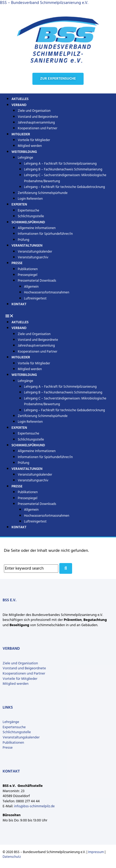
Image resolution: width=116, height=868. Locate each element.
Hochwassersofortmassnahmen (47, 293)
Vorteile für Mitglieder (34, 140)
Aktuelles (20, 322)
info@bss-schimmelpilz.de (34, 806)
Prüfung (24, 463)
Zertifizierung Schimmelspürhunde (43, 193)
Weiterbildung (24, 152)
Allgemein (31, 287)
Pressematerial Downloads (37, 281)
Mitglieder (21, 134)
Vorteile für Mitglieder (20, 679)
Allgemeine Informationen (37, 228)
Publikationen (28, 269)
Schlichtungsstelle (31, 440)
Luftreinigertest (35, 299)
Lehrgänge (25, 158)
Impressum (96, 852)
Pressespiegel (28, 275)
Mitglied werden (30, 369)
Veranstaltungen (27, 246)
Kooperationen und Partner (37, 128)
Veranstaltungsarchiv (33, 257)
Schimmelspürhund (28, 222)
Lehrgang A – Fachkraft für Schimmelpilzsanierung (60, 164)
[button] (58, 316)
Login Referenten (30, 199)
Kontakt (19, 304)
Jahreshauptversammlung (36, 123)
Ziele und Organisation (34, 111)
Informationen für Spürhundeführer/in (45, 234)
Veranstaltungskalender (35, 252)
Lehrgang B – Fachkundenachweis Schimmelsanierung (63, 169)
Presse (17, 263)
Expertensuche (28, 211)
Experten (19, 205)
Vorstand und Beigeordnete (38, 117)
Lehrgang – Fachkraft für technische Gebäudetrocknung (65, 187)
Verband (19, 105)
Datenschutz (12, 857)
